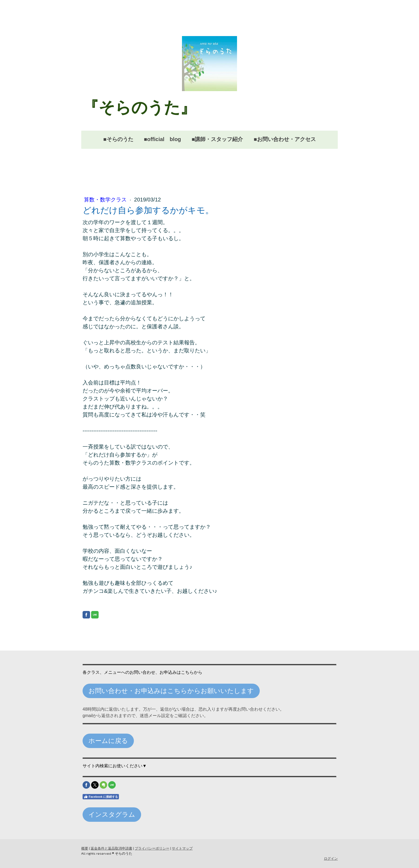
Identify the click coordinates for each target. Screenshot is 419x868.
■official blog (163, 139)
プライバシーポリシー (152, 848)
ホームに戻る (108, 741)
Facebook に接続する (101, 797)
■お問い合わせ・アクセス (285, 139)
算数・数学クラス (106, 200)
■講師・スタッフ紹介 (217, 139)
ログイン (331, 858)
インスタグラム (112, 814)
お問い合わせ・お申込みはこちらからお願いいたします (171, 691)
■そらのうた (118, 139)
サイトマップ (182, 848)
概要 (85, 848)
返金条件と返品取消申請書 (111, 848)
